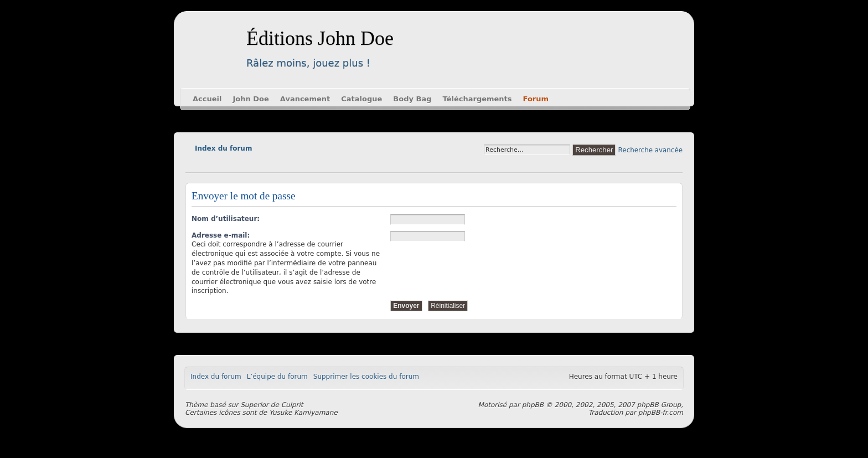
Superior (254, 405)
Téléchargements (477, 99)
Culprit (292, 405)
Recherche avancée (650, 150)
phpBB (533, 405)
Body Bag (412, 99)
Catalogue (361, 99)
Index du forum (223, 148)
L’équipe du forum (277, 377)
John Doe (250, 99)
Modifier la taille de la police (193, 164)
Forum (536, 99)
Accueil (207, 99)
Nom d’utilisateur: (226, 219)
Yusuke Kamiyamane (303, 413)
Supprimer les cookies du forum (366, 377)
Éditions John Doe (320, 38)
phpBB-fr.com (661, 413)
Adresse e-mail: (221, 235)
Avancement (305, 99)
